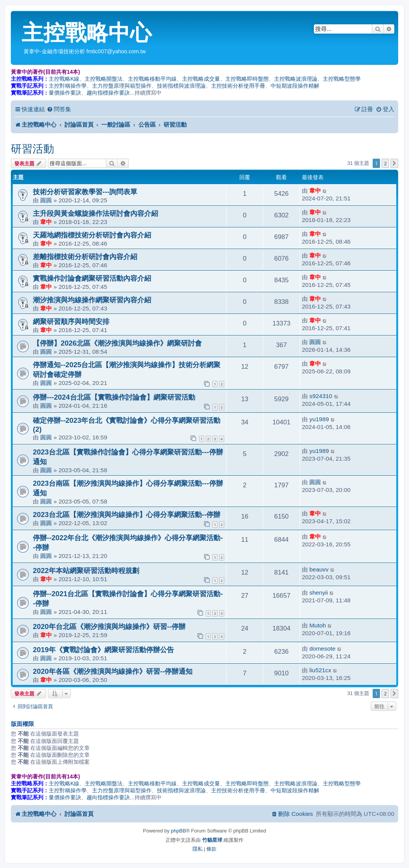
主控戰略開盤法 (104, 79)
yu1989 (319, 419)
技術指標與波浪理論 (181, 86)
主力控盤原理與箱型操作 (122, 86)
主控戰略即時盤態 (247, 79)
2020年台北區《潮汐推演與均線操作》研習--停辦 (109, 626)
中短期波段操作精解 (295, 86)
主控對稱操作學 (68, 86)
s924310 (321, 396)
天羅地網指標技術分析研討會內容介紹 (92, 235)
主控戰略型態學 (342, 79)
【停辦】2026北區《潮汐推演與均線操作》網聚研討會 (117, 343)
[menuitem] (59, 109)
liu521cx (320, 670)
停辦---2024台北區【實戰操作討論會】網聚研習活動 (114, 397)
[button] (394, 163)
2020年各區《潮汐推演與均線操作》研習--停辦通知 (113, 671)
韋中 (315, 191)
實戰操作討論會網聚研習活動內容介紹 (92, 278)
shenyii (319, 593)
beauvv (319, 569)
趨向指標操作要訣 (108, 93)
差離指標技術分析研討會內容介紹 (85, 257)
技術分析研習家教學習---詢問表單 (85, 192)
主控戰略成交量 (201, 79)
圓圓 (46, 200)
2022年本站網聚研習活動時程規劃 (86, 570)
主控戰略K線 (64, 79)
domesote (322, 648)
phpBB (178, 831)
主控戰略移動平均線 (152, 79)
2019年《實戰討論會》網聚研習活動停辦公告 (103, 650)
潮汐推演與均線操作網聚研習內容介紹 (92, 300)
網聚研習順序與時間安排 (71, 321)
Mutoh (318, 625)
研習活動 (32, 149)
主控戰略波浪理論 (296, 79)
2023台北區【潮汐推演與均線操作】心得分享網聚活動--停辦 (127, 515)
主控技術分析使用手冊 (238, 86)
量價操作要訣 (65, 93)
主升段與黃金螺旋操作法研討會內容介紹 (95, 213)
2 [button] (385, 163)
